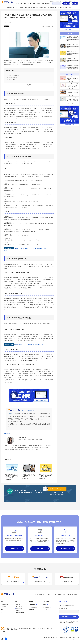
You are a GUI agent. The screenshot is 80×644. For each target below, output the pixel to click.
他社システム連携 (46, 3)
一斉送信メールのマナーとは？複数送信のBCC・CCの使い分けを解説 (28, 475)
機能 (34, 3)
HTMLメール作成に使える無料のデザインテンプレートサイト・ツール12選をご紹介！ (72, 85)
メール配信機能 (19, 607)
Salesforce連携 (33, 607)
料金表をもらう (66, 548)
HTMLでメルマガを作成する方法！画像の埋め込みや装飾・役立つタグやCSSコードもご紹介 (55, 7)
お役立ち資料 (58, 1)
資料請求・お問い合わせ (57, 489)
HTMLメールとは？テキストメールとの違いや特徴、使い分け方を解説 (73, 78)
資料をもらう (66, 3)
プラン (29, 3)
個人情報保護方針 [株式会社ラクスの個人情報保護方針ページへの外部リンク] (62, 637)
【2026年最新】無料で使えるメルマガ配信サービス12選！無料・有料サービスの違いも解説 (73, 67)
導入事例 (38, 3)
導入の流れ (52, 1)
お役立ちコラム (29, 7)
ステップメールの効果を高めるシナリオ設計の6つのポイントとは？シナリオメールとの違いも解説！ (73, 100)
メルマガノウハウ (36, 7)
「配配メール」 (11, 413)
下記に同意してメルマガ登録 (69, 617)
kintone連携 (32, 605)
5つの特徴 (4, 607)
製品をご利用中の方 (73, 1)
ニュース (45, 610)
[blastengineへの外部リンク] (67, 579)
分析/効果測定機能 (20, 612)
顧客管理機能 (19, 610)
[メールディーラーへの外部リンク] (13, 579)
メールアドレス (63, 609)
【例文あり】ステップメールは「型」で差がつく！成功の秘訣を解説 (73, 60)
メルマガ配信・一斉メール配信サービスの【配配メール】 (17, 7)
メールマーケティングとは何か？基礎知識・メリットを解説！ (72, 92)
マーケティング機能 (20, 614)
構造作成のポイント (13, 79)
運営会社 (46, 637)
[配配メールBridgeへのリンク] (40, 579)
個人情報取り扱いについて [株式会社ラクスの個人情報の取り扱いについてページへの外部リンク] (53, 637)
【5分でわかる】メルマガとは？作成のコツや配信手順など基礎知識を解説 (45, 475)
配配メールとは (19, 3)
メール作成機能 (19, 608)
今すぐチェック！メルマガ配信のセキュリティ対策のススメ (29, 345)
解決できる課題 (5, 605)
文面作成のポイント (13, 77)
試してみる (40, 548)
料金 (25, 3)
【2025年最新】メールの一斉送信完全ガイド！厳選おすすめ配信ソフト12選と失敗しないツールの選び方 (12, 476)
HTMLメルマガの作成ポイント (14, 76)
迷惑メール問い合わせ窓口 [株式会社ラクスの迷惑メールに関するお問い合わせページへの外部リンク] (71, 637)
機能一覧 (18, 605)
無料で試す (75, 3)
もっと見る (29, 84)
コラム (44, 605)
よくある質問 (65, 1)
